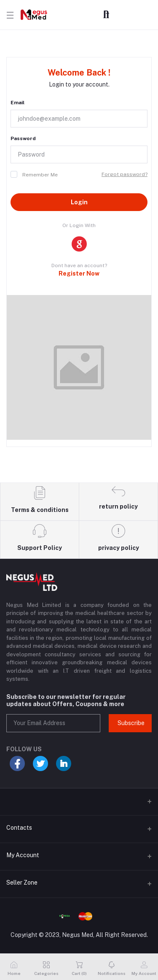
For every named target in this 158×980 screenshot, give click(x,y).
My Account (23, 855)
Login (79, 202)
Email (17, 103)
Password (23, 138)
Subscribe (131, 723)
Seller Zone (22, 883)
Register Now (79, 273)
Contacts (19, 828)
